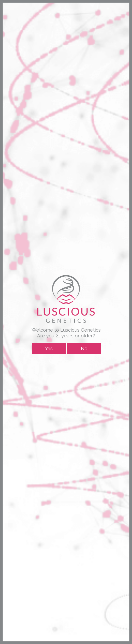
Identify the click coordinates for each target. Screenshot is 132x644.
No (84, 348)
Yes (49, 348)
